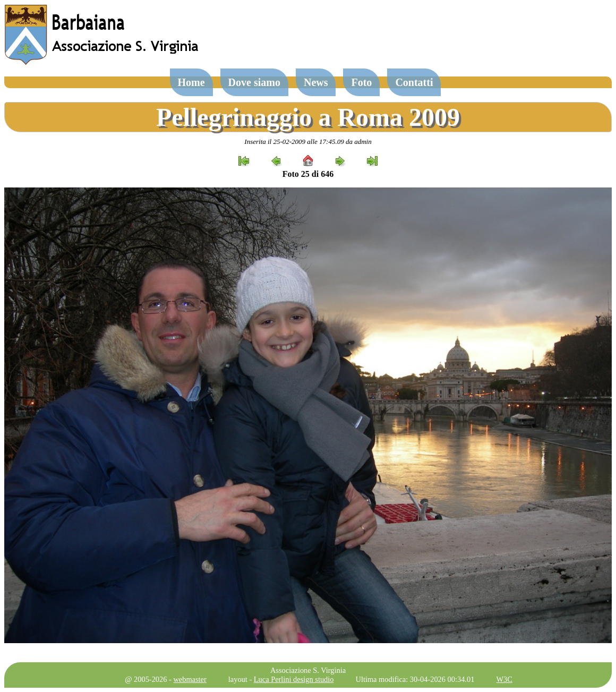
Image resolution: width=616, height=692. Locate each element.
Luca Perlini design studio (294, 679)
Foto (361, 82)
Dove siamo (254, 82)
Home (191, 82)
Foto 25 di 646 (308, 174)
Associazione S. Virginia (308, 670)
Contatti (414, 82)
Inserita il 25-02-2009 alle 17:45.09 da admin (308, 142)
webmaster (190, 679)
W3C (504, 679)
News (316, 82)
